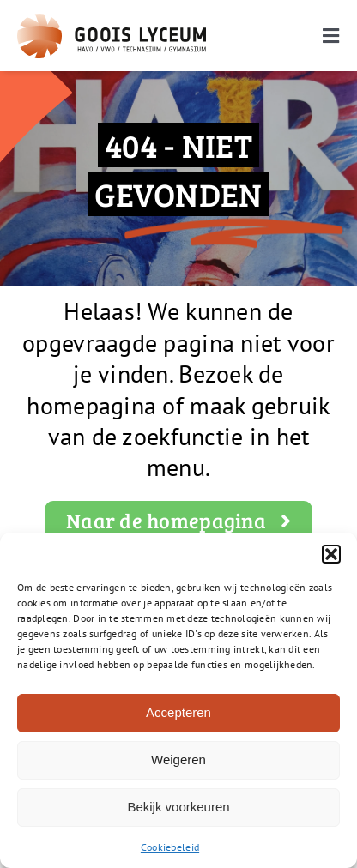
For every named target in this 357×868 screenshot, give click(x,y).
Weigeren (178, 759)
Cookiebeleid (170, 847)
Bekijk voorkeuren (178, 807)
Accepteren (178, 712)
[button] (331, 554)
